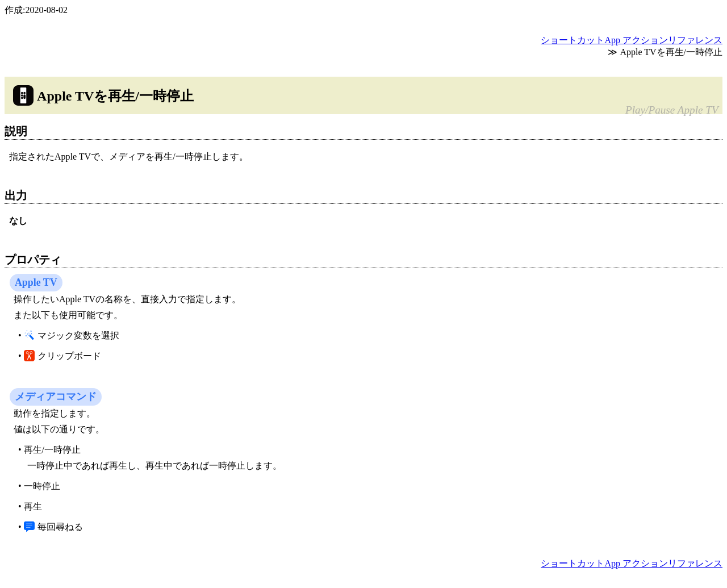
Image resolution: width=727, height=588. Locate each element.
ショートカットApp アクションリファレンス (632, 40)
